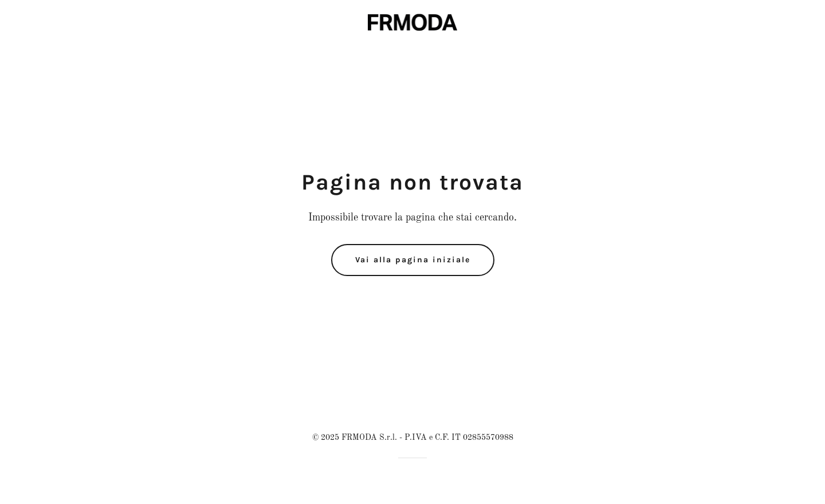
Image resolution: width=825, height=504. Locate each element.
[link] (413, 22)
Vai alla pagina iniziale (413, 260)
